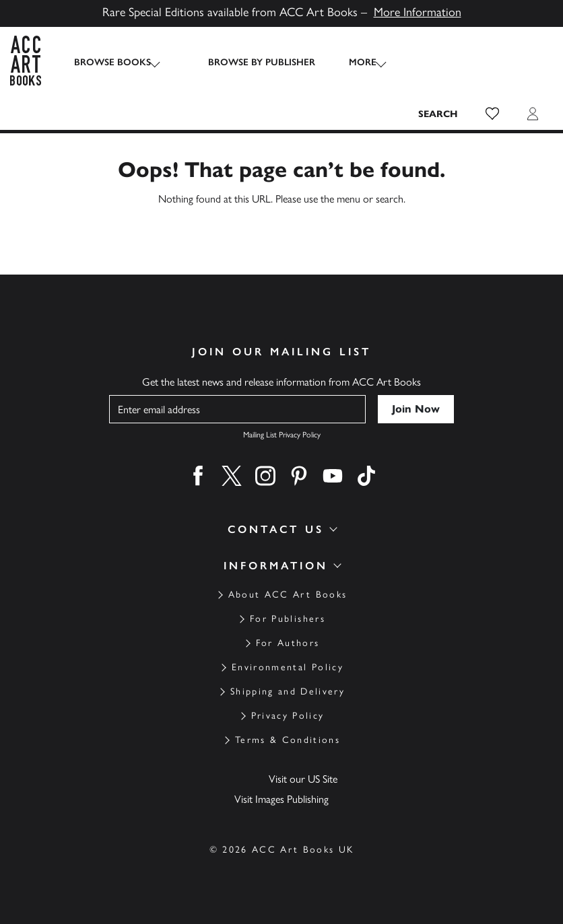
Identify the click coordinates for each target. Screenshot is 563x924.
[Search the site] (438, 114)
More (349, 62)
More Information (418, 12)
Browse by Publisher (248, 62)
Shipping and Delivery (288, 691)
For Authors (288, 643)
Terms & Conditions (288, 740)
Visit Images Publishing (281, 799)
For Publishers (288, 619)
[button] (492, 114)
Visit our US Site (303, 779)
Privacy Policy (288, 716)
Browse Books (112, 62)
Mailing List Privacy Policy (282, 435)
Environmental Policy (288, 667)
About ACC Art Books (288, 595)
